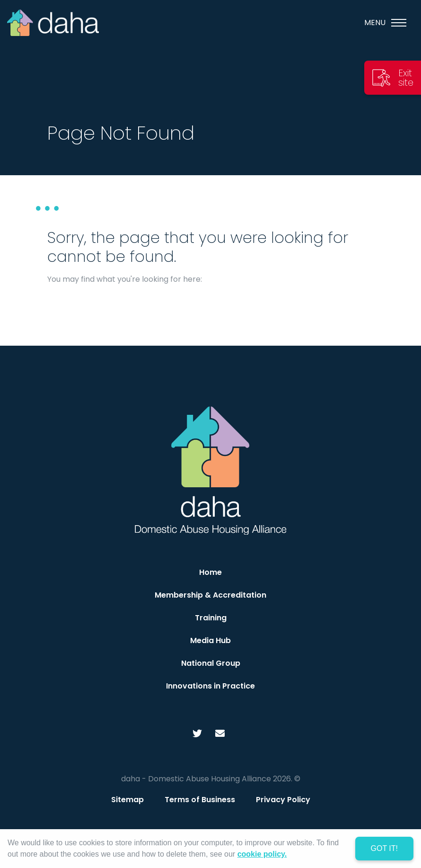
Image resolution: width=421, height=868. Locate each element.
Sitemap (127, 800)
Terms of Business (200, 800)
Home (210, 572)
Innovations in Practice (210, 686)
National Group (211, 663)
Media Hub (210, 640)
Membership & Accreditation (210, 595)
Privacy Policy (283, 800)
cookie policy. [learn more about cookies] (262, 854)
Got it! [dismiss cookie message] (384, 848)
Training (211, 618)
